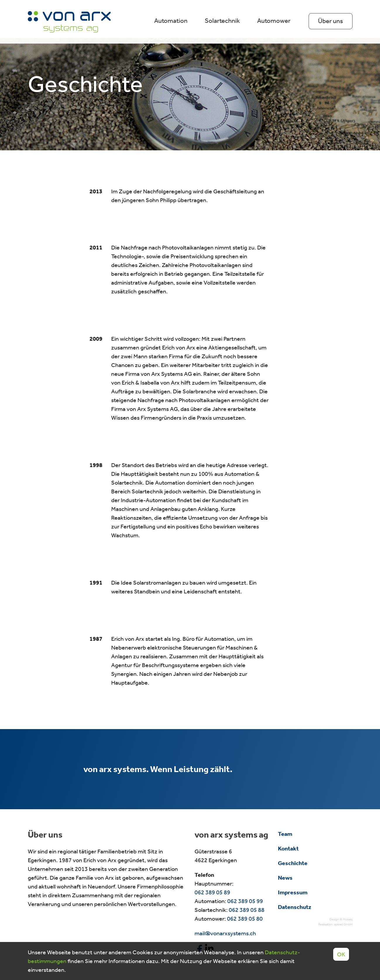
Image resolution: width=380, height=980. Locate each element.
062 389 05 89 (212, 892)
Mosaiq (348, 919)
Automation (171, 21)
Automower (274, 21)
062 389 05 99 (245, 901)
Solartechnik (222, 21)
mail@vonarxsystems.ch (225, 933)
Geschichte (293, 863)
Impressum (293, 892)
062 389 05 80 (245, 919)
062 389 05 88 (247, 910)
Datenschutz (295, 907)
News (285, 878)
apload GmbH (343, 924)
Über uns (330, 21)
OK (341, 954)
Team (285, 834)
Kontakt (288, 848)
